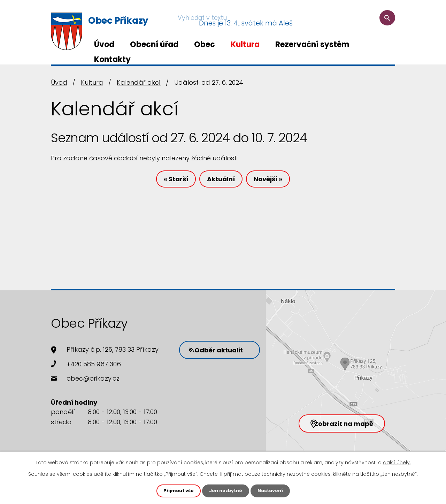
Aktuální (221, 181)
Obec (205, 44)
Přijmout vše (175, 490)
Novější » (277, 181)
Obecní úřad (154, 44)
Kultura (245, 44)
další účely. (397, 462)
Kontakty (112, 59)
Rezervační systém (312, 44)
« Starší (167, 181)
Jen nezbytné (226, 490)
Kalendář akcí (139, 82)
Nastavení (273, 490)
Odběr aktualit (221, 349)
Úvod (104, 44)
